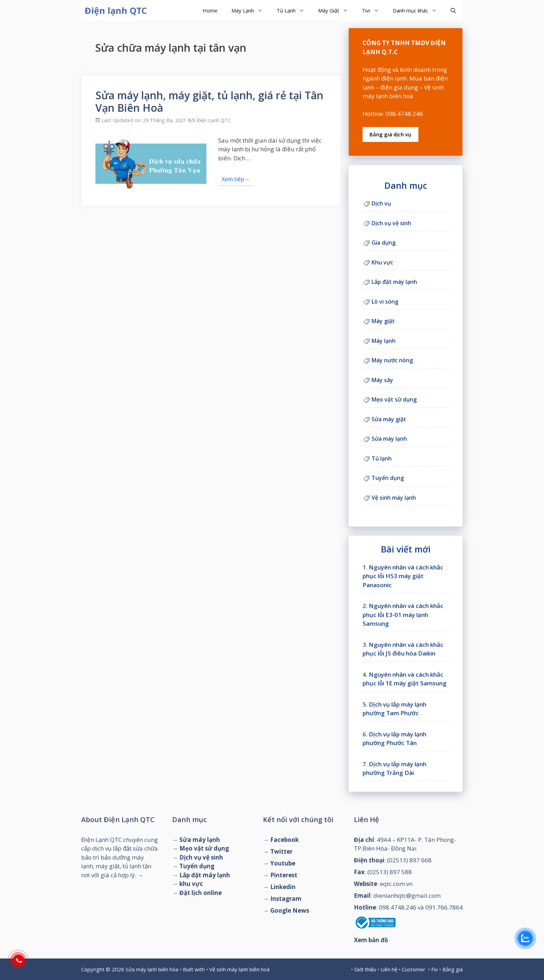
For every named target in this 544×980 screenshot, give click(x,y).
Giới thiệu (365, 969)
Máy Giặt (337, 10)
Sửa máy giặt (389, 419)
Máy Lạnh (250, 10)
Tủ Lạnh (294, 10)
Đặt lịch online (201, 893)
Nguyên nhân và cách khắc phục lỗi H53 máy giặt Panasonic (403, 576)
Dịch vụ (381, 203)
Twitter (281, 851)
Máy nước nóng (392, 360)
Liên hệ (389, 969)
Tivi (374, 10)
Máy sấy (382, 380)
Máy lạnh (384, 341)
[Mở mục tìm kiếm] (453, 10)
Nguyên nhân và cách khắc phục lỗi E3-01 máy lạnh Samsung (403, 615)
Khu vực (382, 262)
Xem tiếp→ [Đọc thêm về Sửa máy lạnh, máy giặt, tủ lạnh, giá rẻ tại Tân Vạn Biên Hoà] (236, 179)
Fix (435, 969)
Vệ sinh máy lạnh (394, 498)
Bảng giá (453, 969)
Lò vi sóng (385, 302)
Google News (290, 910)
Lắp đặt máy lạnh (394, 282)
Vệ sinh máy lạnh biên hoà (239, 969)
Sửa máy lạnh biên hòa (152, 969)
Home (210, 10)
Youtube (283, 863)
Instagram (286, 899)
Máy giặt (383, 321)
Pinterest (284, 875)
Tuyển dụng (388, 478)
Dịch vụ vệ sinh (391, 223)
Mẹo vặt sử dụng (394, 399)
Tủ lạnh (382, 458)
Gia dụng (384, 243)
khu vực (191, 884)
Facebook (284, 840)
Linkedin (283, 887)
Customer (414, 969)
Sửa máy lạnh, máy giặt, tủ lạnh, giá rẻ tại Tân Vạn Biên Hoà (209, 102)
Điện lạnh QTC (116, 10)
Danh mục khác (418, 10)
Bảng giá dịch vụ (390, 134)
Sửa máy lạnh (389, 439)
